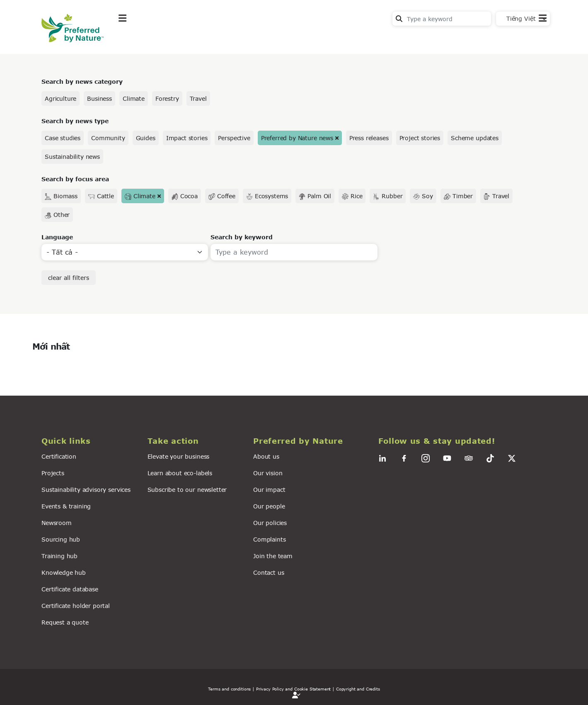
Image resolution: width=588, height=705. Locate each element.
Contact (534, 38)
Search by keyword (242, 237)
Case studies (63, 138)
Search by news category (82, 81)
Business (99, 98)
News (226, 39)
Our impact (269, 490)
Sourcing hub (61, 539)
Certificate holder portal (76, 606)
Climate (134, 98)
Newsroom (57, 523)
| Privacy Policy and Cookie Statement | (293, 689)
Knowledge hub (64, 573)
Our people (269, 506)
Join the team (273, 556)
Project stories (420, 138)
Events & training (66, 506)
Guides (146, 138)
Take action (180, 39)
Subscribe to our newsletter (187, 490)
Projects (53, 473)
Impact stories (187, 138)
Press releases (369, 138)
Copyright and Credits (358, 689)
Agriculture (60, 98)
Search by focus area (75, 179)
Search (399, 19)
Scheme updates (475, 138)
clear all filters (69, 278)
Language (57, 237)
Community (108, 138)
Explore (131, 39)
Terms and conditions (229, 689)
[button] (90, 441)
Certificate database (70, 589)
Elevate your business (179, 456)
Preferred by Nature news (297, 138)
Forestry (167, 98)
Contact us (269, 573)
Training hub (59, 556)
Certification (59, 456)
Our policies (270, 523)
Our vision (268, 473)
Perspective (234, 138)
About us (266, 456)
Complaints (269, 539)
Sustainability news (72, 157)
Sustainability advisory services (86, 490)
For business (274, 39)
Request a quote (65, 622)
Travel (198, 98)
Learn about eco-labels (180, 473)
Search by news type (75, 121)
